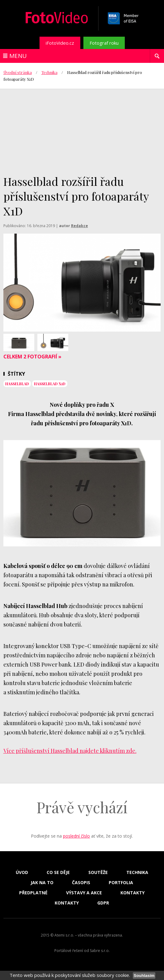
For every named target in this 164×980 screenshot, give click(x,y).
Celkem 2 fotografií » (32, 357)
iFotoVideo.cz (60, 43)
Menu (18, 56)
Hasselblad (17, 384)
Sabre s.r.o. (100, 951)
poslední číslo (76, 836)
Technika (49, 72)
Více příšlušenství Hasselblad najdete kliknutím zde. (70, 751)
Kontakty (132, 893)
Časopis (81, 883)
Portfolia (121, 883)
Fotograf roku (104, 43)
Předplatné (33, 893)
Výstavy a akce (84, 893)
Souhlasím (144, 976)
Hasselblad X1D (50, 384)
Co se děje (58, 872)
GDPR (103, 903)
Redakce (80, 226)
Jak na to (42, 883)
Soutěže (98, 872)
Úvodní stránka (18, 72)
